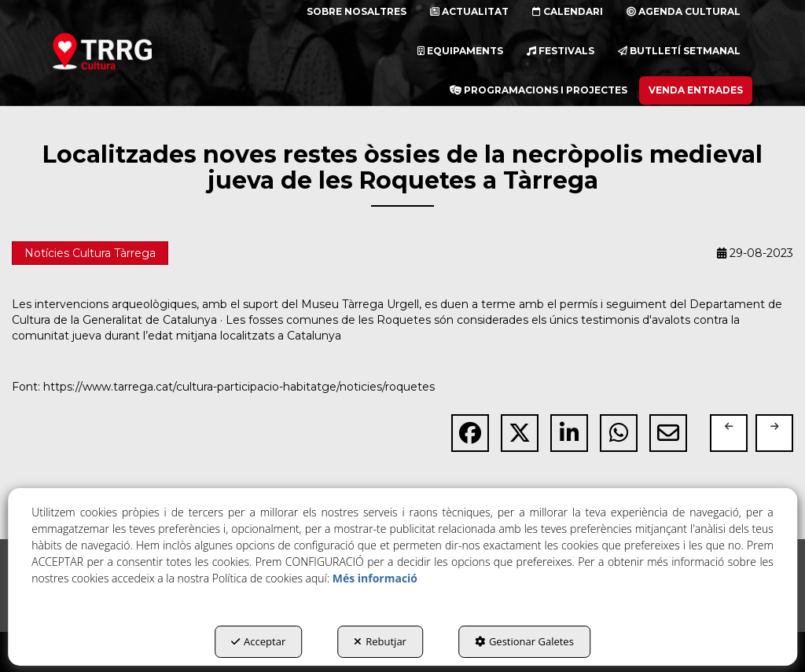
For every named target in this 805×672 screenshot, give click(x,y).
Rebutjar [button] (380, 641)
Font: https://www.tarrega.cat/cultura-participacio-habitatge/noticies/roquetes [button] (223, 387)
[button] (122, 51)
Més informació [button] (375, 578)
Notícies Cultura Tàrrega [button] (90, 253)
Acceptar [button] (258, 641)
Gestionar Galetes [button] (524, 641)
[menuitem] (460, 51)
